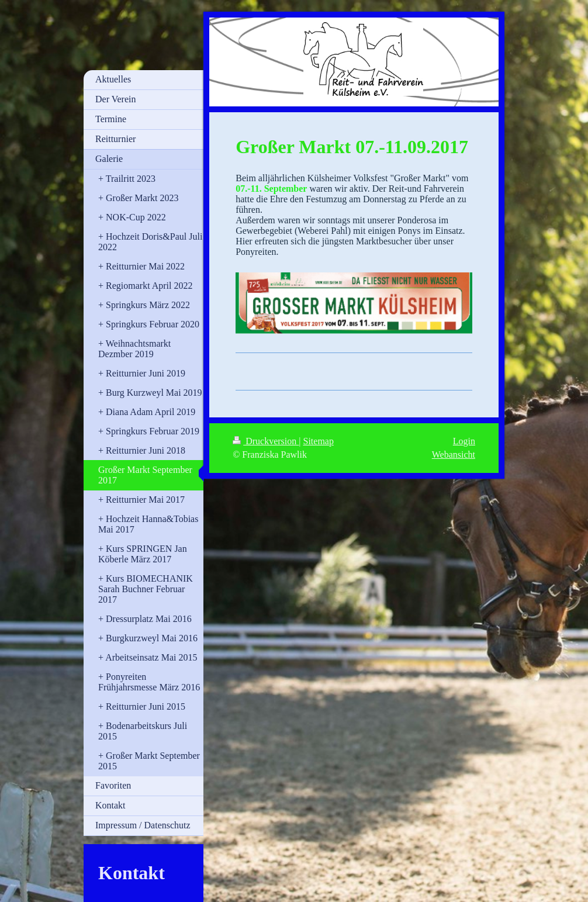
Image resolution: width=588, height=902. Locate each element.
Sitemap (319, 441)
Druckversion (266, 441)
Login (464, 441)
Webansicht (454, 455)
